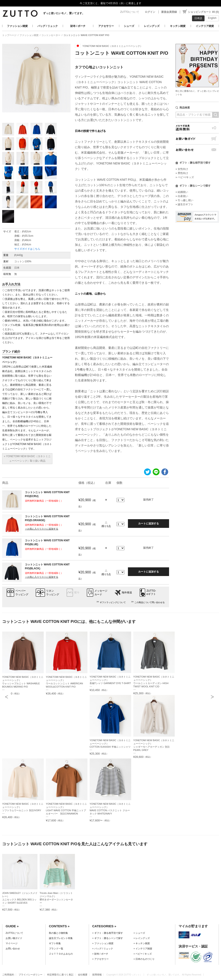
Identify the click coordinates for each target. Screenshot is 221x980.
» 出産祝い (182, 196)
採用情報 (97, 975)
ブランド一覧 (56, 949)
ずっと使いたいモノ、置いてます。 (64, 13)
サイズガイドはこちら (27, 249)
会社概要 (83, 975)
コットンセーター (51, 35)
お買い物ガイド (197, 139)
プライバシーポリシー (31, 975)
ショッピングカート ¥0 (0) (203, 12)
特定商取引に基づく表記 (60, 975)
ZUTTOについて (130, 12)
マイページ (12, 943)
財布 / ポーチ (78, 26)
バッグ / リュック (48, 26)
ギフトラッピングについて (113, 602)
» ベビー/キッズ (185, 177)
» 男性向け (182, 173)
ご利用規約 (8, 975)
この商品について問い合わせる (150, 602)
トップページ (9, 35)
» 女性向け (182, 169)
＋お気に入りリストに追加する (42, 529)
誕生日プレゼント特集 (61, 938)
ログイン (150, 12)
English (212, 18)
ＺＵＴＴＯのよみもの (61, 954)
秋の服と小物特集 (58, 933)
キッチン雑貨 (178, 26)
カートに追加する (148, 524)
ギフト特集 (55, 943)
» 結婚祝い (182, 192)
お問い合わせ (197, 150)
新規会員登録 (169, 12)
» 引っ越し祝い (184, 200)
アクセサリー (106, 26)
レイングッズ (152, 26)
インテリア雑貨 (205, 26)
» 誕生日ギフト (184, 204)
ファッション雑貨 (17, 26)
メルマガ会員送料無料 (197, 128)
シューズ (129, 26)
